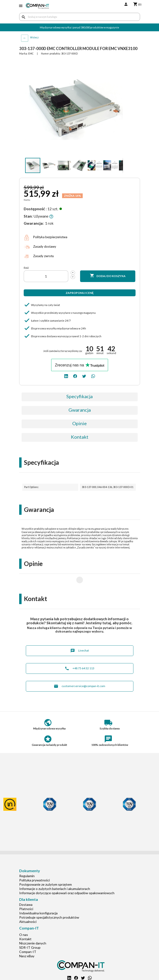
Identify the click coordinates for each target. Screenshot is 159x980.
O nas (24, 919)
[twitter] (84, 376)
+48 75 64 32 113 (79, 653)
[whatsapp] (93, 376)
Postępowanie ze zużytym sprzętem (45, 869)
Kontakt (80, 437)
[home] (38, 6)
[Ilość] (46, 276)
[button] (119, 64)
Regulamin (27, 861)
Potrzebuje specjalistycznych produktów (49, 902)
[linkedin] (66, 376)
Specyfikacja (79, 396)
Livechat (80, 636)
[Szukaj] (80, 17)
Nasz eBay (27, 941)
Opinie (79, 423)
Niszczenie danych (33, 928)
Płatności (26, 894)
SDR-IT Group (30, 932)
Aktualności (28, 906)
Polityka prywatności (34, 865)
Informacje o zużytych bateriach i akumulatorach (55, 873)
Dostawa (26, 889)
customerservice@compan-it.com (79, 671)
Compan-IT (28, 937)
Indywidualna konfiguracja (38, 898)
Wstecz (34, 37)
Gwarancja (80, 410)
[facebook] (75, 376)
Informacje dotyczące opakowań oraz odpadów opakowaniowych (67, 878)
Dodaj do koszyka (108, 276)
